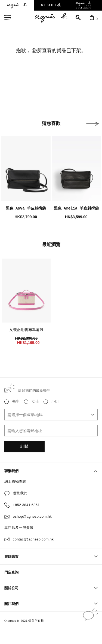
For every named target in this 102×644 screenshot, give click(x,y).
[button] (92, 124)
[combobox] (51, 415)
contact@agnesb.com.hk (33, 539)
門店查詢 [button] (11, 572)
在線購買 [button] (51, 557)
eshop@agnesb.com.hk (32, 516)
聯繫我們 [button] (51, 471)
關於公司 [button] (51, 588)
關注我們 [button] (51, 604)
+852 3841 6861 (26, 505)
